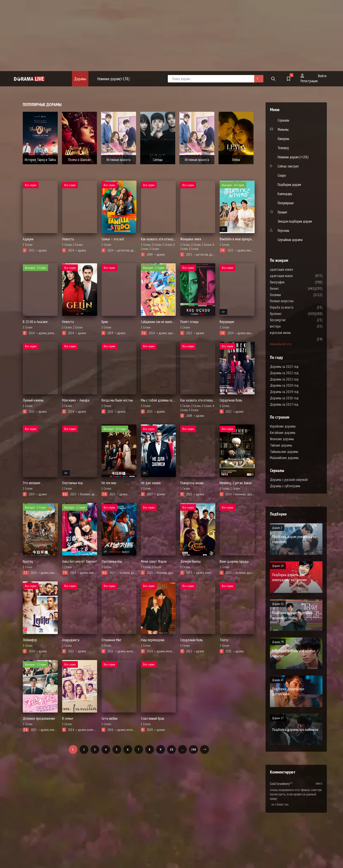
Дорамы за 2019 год (284, 392)
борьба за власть (295, 307)
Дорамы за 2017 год (284, 404)
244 (193, 749)
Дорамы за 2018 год (284, 398)
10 (171, 749)
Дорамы (80, 79)
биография (290, 282)
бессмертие (291, 320)
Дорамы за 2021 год (284, 379)
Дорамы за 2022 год (284, 373)
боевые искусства (295, 301)
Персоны (283, 231)
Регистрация (309, 79)
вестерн (288, 326)
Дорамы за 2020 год (284, 385)
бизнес (288, 288)
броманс (289, 314)
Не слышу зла (280, 804)
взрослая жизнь (294, 333)
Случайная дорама (290, 240)
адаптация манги (294, 276)
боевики (289, 295)
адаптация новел (295, 269)
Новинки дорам (113, 79)
